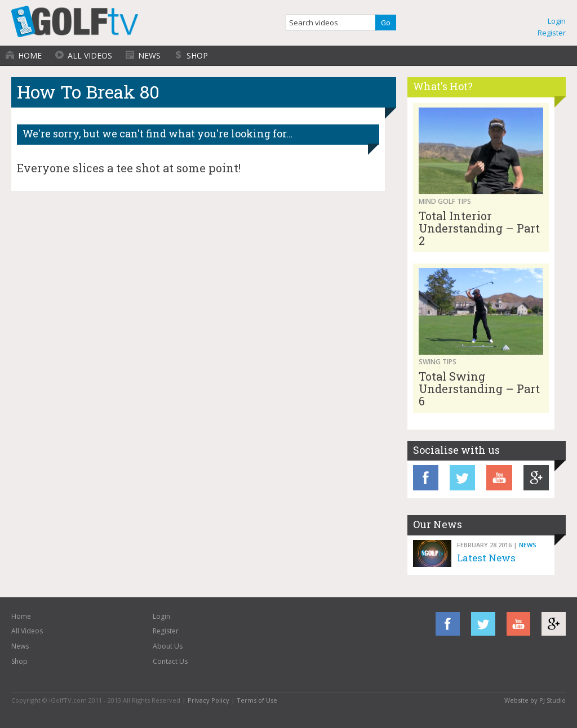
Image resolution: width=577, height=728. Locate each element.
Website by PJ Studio (535, 700)
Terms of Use (257, 700)
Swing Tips (438, 362)
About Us (168, 646)
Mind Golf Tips (445, 201)
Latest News (486, 558)
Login (557, 21)
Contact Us (170, 661)
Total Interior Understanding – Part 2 (479, 228)
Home (30, 55)
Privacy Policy (208, 700)
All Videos (90, 55)
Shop (197, 55)
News (149, 55)
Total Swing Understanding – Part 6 (479, 388)
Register (552, 33)
